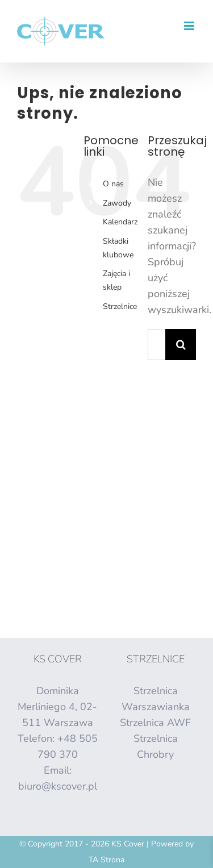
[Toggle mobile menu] (190, 26)
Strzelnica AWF (155, 723)
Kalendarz (120, 222)
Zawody (117, 203)
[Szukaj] (181, 345)
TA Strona (106, 860)
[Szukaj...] (156, 345)
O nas (113, 184)
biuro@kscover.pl (58, 786)
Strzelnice (120, 306)
